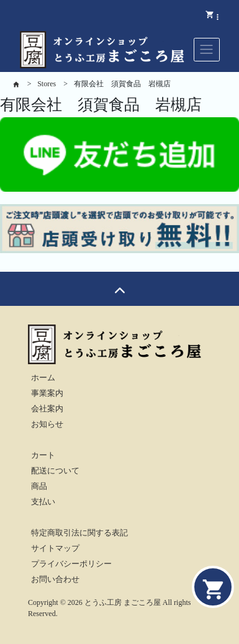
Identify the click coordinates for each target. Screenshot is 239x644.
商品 (39, 486)
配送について (55, 471)
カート (43, 455)
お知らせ (47, 424)
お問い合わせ (55, 579)
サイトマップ (55, 548)
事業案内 (47, 393)
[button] (218, 16)
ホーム (43, 378)
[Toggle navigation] (207, 50)
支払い (43, 502)
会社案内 (47, 409)
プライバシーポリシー (71, 564)
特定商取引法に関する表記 (79, 533)
